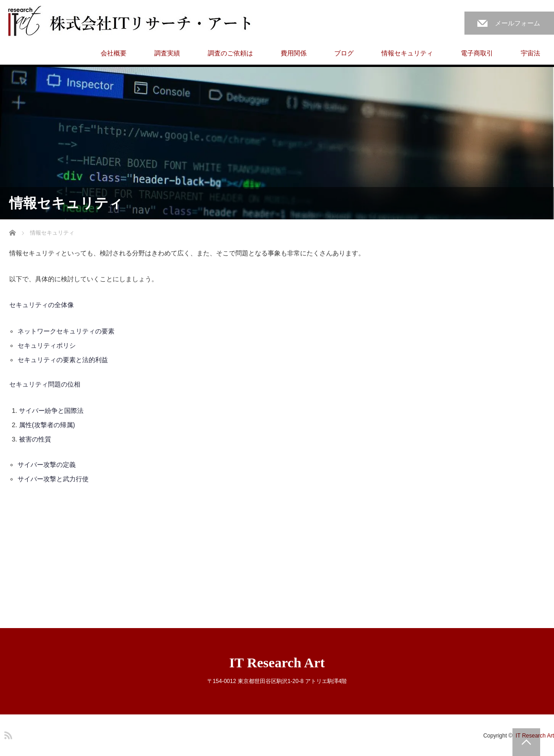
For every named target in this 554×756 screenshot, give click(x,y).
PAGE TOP (526, 742)
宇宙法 (530, 53)
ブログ (344, 53)
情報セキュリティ (407, 53)
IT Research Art (277, 662)
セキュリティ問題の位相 (45, 384)
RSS (7, 734)
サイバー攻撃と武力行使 (53, 479)
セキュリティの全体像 (42, 305)
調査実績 (167, 53)
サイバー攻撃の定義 (47, 465)
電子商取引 (477, 53)
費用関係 (294, 53)
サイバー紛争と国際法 (51, 411)
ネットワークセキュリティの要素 (66, 331)
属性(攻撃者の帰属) (47, 425)
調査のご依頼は (230, 53)
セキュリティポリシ (47, 345)
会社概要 (114, 53)
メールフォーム (518, 23)
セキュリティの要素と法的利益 (63, 360)
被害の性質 (35, 439)
